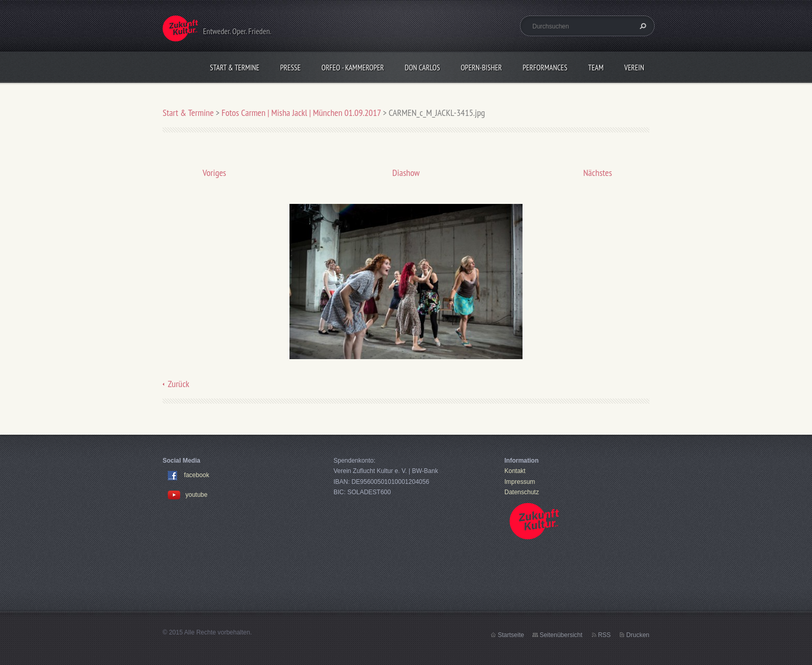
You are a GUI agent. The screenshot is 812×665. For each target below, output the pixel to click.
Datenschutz (522, 492)
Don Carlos (423, 68)
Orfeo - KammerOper (353, 68)
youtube (188, 495)
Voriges (214, 173)
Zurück (179, 384)
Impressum (520, 482)
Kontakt (515, 471)
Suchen (642, 26)
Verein (634, 68)
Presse (291, 68)
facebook (197, 476)
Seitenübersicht (561, 635)
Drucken (638, 635)
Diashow (406, 173)
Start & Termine (235, 68)
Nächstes (598, 173)
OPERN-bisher (482, 68)
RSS (605, 635)
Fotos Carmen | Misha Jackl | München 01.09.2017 (301, 113)
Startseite (511, 635)
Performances (545, 68)
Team (596, 68)
